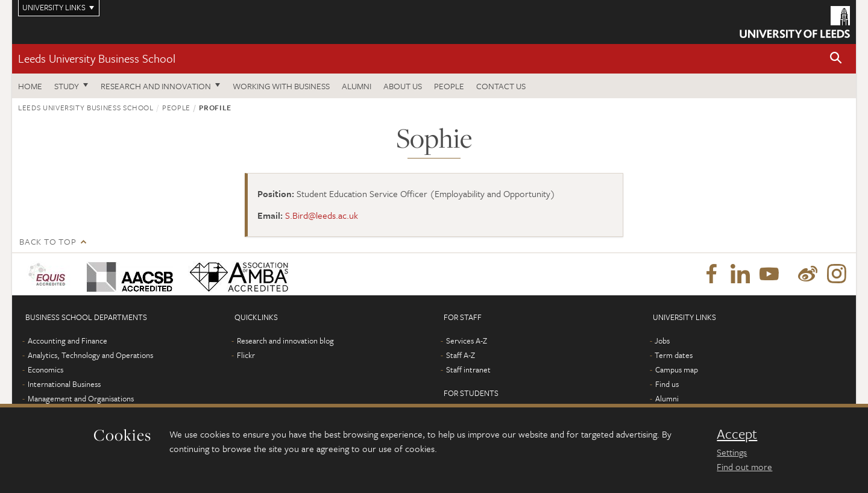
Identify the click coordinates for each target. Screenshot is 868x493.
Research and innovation (156, 86)
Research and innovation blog (285, 341)
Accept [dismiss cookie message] (737, 434)
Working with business (281, 86)
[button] (836, 59)
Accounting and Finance (68, 341)
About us (403, 86)
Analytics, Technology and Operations (90, 355)
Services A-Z (467, 341)
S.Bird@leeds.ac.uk (322, 215)
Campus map (677, 369)
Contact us (501, 86)
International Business (64, 384)
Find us (667, 384)
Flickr (246, 355)
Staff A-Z (461, 355)
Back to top (48, 241)
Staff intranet (468, 369)
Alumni (357, 86)
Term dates (674, 355)
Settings (732, 452)
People (449, 86)
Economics (46, 369)
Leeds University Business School (97, 58)
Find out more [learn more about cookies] (744, 466)
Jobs (662, 341)
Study (67, 86)
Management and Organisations (81, 398)
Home (30, 86)
